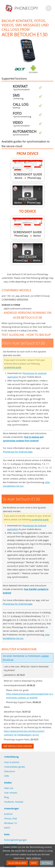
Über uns (9, 788)
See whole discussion (18, 746)
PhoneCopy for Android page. (18, 452)
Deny (34, 863)
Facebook (9, 802)
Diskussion (10, 771)
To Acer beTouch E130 (28, 228)
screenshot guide (13, 367)
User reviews (11, 793)
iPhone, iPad (10, 818)
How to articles (12, 762)
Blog (6, 797)
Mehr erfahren (34, 858)
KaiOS (7, 828)
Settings (46, 863)
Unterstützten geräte (14, 767)
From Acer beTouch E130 (28, 170)
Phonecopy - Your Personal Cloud (22, 8)
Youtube (19, 802)
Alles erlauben (17, 863)
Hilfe (6, 776)
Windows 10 (10, 823)
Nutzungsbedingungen (15, 840)
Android (8, 814)
